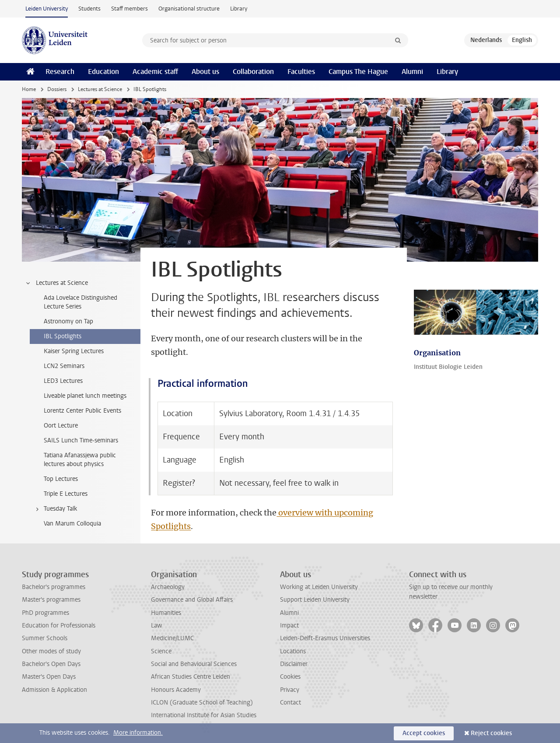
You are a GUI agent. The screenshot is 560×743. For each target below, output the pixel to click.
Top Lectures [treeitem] (61, 479)
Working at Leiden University (319, 587)
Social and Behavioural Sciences (194, 664)
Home (29, 89)
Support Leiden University (315, 600)
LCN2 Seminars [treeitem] (64, 366)
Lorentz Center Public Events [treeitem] (82, 411)
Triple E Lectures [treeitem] (66, 494)
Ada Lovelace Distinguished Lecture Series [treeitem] (80, 302)
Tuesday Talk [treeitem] (55, 509)
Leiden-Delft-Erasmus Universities (325, 638)
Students (89, 9)
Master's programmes (51, 600)
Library (239, 9)
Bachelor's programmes (54, 587)
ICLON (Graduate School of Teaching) (202, 703)
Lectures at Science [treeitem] (56, 283)
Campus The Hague (358, 72)
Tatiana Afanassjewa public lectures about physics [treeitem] (80, 460)
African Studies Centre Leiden (191, 677)
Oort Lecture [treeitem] (61, 426)
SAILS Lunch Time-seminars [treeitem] (81, 440)
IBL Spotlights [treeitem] (63, 336)
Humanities (166, 613)
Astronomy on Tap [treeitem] (68, 321)
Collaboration (253, 72)
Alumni (412, 72)
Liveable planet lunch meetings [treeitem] (85, 396)
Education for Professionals (59, 626)
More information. (138, 733)
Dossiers (57, 89)
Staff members (129, 9)
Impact (289, 626)
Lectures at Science (100, 89)
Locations (293, 651)
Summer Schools (45, 638)
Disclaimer (294, 664)
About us (205, 72)
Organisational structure (189, 9)
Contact (290, 703)
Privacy (290, 690)
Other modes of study (51, 651)
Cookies (290, 677)
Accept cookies (424, 733)
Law (157, 626)
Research (60, 72)
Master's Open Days (49, 677)
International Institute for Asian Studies (204, 715)
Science (161, 651)
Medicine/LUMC (172, 638)
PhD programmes (45, 613)
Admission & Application (54, 690)
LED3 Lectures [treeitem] (63, 381)
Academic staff (155, 72)
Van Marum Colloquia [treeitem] (72, 524)
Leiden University (47, 9)
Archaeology (168, 587)
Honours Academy (176, 690)
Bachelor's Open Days (51, 664)
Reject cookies (491, 733)
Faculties (301, 72)
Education (103, 72)
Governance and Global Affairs (192, 600)
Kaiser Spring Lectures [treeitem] (74, 351)
